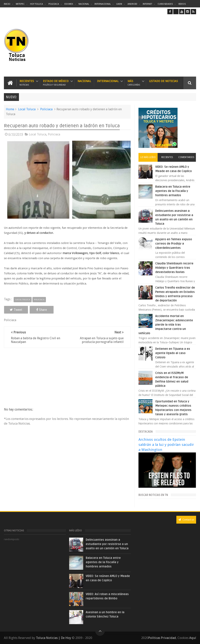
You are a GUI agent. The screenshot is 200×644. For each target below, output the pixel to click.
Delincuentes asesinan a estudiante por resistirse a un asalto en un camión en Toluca (107, 544)
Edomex (69, 4)
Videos (182, 4)
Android (132, 4)
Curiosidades (165, 4)
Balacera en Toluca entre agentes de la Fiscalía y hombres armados (173, 191)
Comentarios (186, 157)
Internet (147, 4)
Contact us (186, 520)
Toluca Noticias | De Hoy (54, 638)
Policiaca (54, 4)
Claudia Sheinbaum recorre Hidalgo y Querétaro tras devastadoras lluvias (174, 268)
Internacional (103, 4)
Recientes (27, 83)
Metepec (20, 4)
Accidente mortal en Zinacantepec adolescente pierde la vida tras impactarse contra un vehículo (166, 325)
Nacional (84, 4)
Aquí (193, 638)
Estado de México (56, 83)
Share (42, 310)
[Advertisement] (163, 45)
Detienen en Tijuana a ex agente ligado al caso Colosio (173, 353)
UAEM (119, 4)
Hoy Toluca (37, 4)
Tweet (16, 310)
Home (10, 109)
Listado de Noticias (163, 81)
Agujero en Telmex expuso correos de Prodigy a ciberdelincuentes (174, 244)
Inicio (7, 4)
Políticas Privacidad (162, 638)
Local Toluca (27, 109)
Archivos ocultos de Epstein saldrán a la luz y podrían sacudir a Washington (166, 445)
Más (134, 83)
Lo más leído (148, 157)
